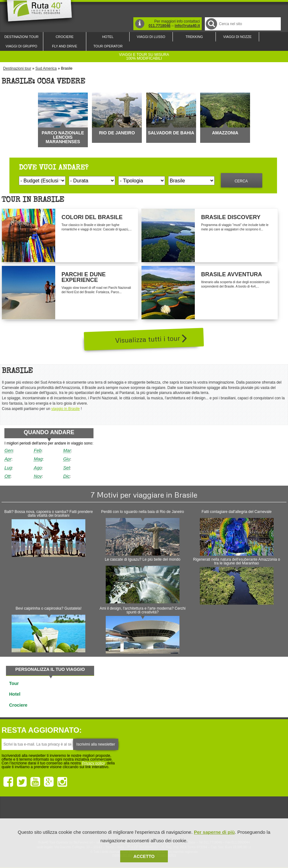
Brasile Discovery (231, 217)
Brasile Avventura (232, 274)
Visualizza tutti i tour (151, 338)
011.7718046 (159, 26)
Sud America (46, 68)
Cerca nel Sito (211, 24)
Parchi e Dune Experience (84, 277)
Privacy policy (93, 763)
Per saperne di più (214, 832)
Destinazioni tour (17, 68)
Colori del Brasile (92, 217)
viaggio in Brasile (65, 409)
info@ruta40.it (187, 26)
